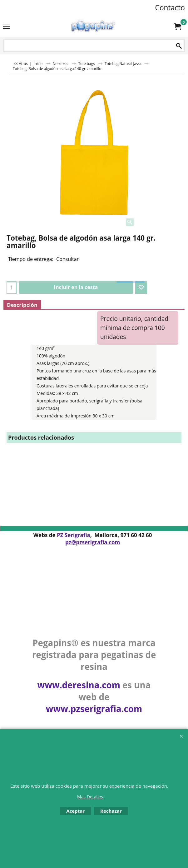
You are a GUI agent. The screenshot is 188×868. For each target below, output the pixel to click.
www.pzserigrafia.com (94, 709)
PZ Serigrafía (74, 535)
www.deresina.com (79, 685)
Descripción (22, 305)
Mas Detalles (90, 797)
